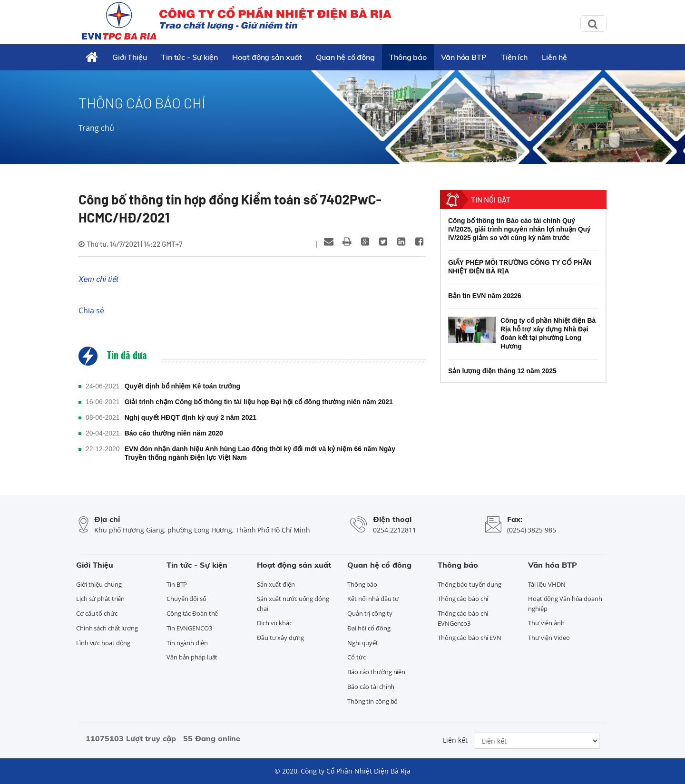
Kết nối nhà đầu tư (373, 599)
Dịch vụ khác (274, 623)
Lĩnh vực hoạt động (103, 643)
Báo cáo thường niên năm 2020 (174, 433)
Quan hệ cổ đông (345, 57)
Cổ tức (356, 657)
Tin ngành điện (187, 643)
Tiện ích (514, 57)
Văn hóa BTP (464, 57)
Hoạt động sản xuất (267, 57)
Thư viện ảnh (546, 623)
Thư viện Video (549, 638)
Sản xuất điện (276, 584)
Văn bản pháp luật (192, 657)
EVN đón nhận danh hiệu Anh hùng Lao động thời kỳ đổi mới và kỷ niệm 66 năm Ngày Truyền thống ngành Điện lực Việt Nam (260, 453)
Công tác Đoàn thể (192, 613)
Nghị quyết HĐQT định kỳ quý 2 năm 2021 (191, 417)
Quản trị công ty (370, 613)
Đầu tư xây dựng (280, 638)
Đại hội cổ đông (369, 628)
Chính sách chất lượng (107, 628)
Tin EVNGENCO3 (189, 628)
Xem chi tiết (98, 279)
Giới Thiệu (130, 57)
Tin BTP (177, 584)
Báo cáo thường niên (376, 672)
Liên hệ (554, 57)
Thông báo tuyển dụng (470, 584)
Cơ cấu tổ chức (97, 613)
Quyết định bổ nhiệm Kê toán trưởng (183, 386)
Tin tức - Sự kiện (190, 57)
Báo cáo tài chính (371, 687)
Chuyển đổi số (186, 599)
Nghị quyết (363, 643)
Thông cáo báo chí (463, 599)
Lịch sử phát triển (100, 599)
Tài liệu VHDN (547, 584)
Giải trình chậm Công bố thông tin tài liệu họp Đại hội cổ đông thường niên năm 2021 (259, 402)
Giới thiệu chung (99, 584)
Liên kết (455, 740)
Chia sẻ (91, 310)
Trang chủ (96, 128)
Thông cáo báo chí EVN (470, 638)
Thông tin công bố (372, 701)
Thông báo (408, 57)
